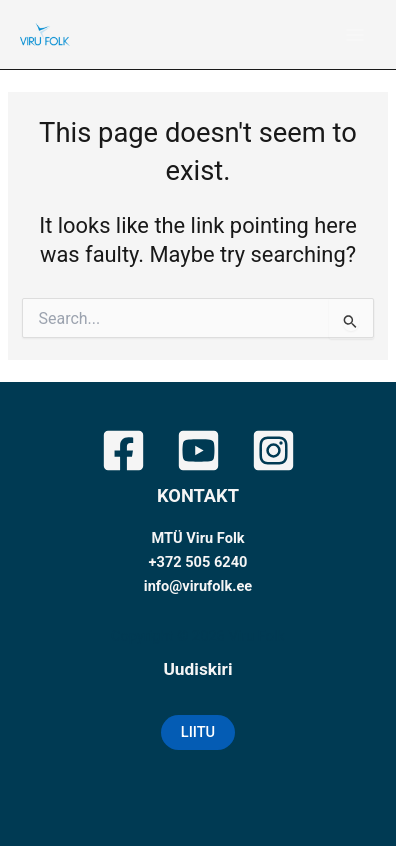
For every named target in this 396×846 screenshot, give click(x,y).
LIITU (198, 732)
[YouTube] (198, 450)
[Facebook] (123, 450)
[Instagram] (273, 450)
